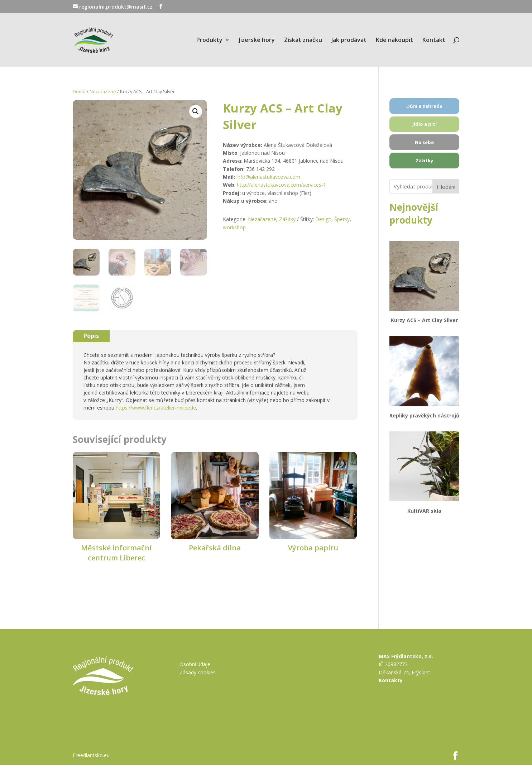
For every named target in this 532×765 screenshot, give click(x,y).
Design (323, 219)
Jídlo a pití (425, 124)
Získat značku (303, 40)
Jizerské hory (257, 40)
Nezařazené (103, 91)
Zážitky (287, 219)
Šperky (342, 219)
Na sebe (424, 142)
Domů (79, 91)
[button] (196, 113)
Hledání (446, 187)
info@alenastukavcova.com (268, 177)
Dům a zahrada (424, 106)
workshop (234, 227)
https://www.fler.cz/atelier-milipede (156, 408)
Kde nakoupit (394, 40)
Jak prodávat (349, 40)
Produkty (209, 40)
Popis (91, 336)
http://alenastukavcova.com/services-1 (281, 185)
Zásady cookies (198, 672)
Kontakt (434, 40)
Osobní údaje (195, 664)
